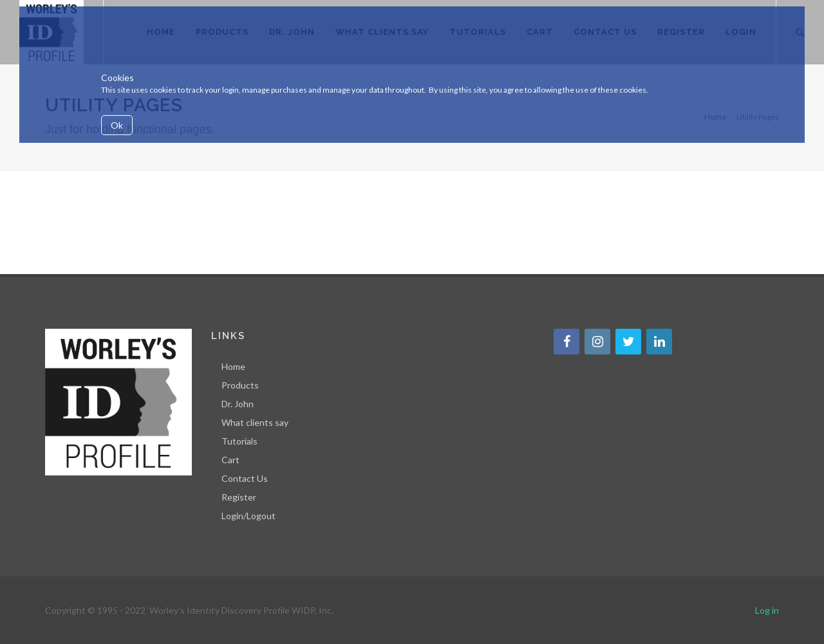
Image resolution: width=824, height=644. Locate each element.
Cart (230, 460)
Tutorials (239, 441)
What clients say (255, 422)
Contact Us (245, 478)
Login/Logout (248, 516)
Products (240, 385)
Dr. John (238, 404)
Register (239, 497)
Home (233, 366)
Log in (767, 610)
